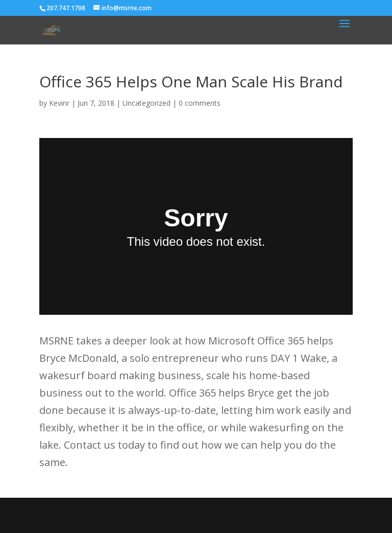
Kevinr (59, 103)
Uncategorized (146, 103)
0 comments (200, 103)
